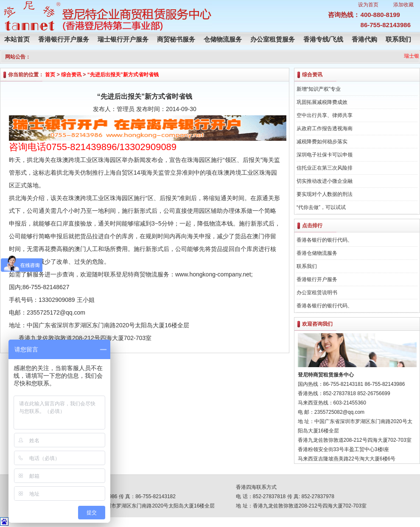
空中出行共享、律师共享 (325, 115)
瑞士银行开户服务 (123, 39)
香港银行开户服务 (64, 39)
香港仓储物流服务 (317, 253)
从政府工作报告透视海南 (325, 128)
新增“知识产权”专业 (319, 89)
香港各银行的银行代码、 (325, 240)
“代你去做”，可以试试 (321, 207)
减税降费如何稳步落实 (322, 142)
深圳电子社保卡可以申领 (325, 155)
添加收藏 (403, 5)
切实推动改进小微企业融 (325, 181)
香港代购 (364, 39)
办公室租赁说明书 (317, 293)
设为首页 (368, 5)
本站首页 (17, 39)
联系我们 (398, 39)
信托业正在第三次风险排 (325, 168)
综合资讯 (71, 75)
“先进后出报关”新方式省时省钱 (123, 75)
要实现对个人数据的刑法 (325, 194)
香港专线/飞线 (323, 39)
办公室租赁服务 (273, 39)
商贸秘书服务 (176, 39)
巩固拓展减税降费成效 (322, 102)
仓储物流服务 (223, 39)
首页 (50, 75)
